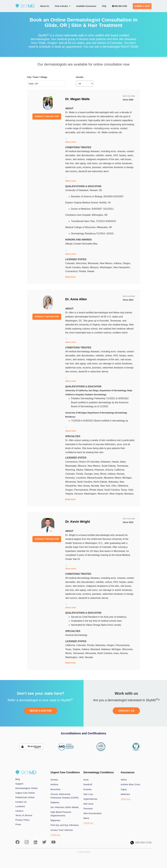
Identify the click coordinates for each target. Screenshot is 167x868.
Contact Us (21, 802)
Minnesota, (94, 263)
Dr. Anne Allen (76, 299)
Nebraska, (114, 482)
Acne (86, 780)
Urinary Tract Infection (62, 830)
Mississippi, (72, 466)
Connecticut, (72, 271)
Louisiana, (81, 478)
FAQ (104, 6)
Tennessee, (123, 466)
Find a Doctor (63, 6)
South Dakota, (109, 466)
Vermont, (79, 494)
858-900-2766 (120, 6)
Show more (71, 142)
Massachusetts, (95, 478)
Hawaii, (116, 462)
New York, (106, 486)
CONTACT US (126, 711)
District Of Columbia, (90, 462)
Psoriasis (88, 809)
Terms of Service (24, 815)
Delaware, (106, 462)
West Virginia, (117, 494)
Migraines (55, 820)
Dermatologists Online (27, 788)
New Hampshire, (122, 267)
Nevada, (96, 486)
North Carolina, (85, 482)
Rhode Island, (97, 490)
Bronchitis (56, 789)
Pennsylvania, (82, 490)
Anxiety (54, 780)
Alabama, (89, 470)
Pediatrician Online (25, 797)
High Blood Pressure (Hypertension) (61, 814)
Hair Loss (88, 794)
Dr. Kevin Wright (78, 522)
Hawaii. (91, 271)
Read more (71, 277)
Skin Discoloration (93, 813)
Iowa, (97, 474)
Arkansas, (100, 470)
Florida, (83, 271)
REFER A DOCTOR (41, 711)
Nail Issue (89, 804)
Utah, (131, 490)
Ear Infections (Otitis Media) (65, 807)
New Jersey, (84, 486)
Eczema (88, 789)
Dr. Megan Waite (78, 99)
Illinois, (104, 474)
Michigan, (127, 478)
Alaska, (86, 267)
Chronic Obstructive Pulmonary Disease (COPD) (65, 796)
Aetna (124, 780)
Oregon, (127, 263)
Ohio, (114, 486)
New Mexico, (107, 263)
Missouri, (95, 267)
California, (120, 470)
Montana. (129, 494)
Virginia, (70, 494)
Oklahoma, (123, 486)
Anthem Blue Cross (131, 784)
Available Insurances (86, 6)
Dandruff (88, 784)
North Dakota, (101, 482)
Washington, (107, 267)
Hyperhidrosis (91, 799)
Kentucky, (71, 478)
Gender (80, 77)
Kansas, (121, 474)
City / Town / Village (37, 77)
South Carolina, (74, 267)
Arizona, (110, 470)
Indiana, (118, 263)
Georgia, (89, 474)
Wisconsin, (82, 263)
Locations (20, 806)
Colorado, (71, 263)
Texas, (124, 490)
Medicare (125, 794)
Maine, (118, 478)
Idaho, (123, 462)
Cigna (124, 789)
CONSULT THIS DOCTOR (47, 116)
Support (19, 784)
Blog (18, 779)
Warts (86, 818)
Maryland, (109, 478)
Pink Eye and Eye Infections (65, 825)
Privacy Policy (23, 820)
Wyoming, (71, 470)
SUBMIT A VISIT (142, 6)
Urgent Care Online (25, 793)
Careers (19, 811)
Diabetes (55, 802)
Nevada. (89, 657)
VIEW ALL (56, 835)
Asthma (54, 784)
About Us (45, 6)
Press (18, 824)
